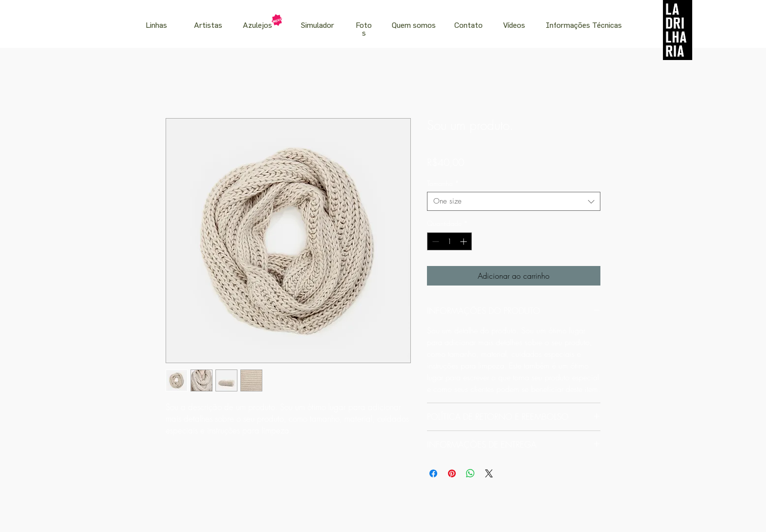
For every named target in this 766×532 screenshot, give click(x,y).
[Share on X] (489, 473)
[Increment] (464, 241)
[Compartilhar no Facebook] (433, 473)
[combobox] (514, 201)
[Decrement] (435, 241)
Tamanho (443, 183)
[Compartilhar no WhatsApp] (470, 473)
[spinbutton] (449, 241)
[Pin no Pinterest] (452, 473)
